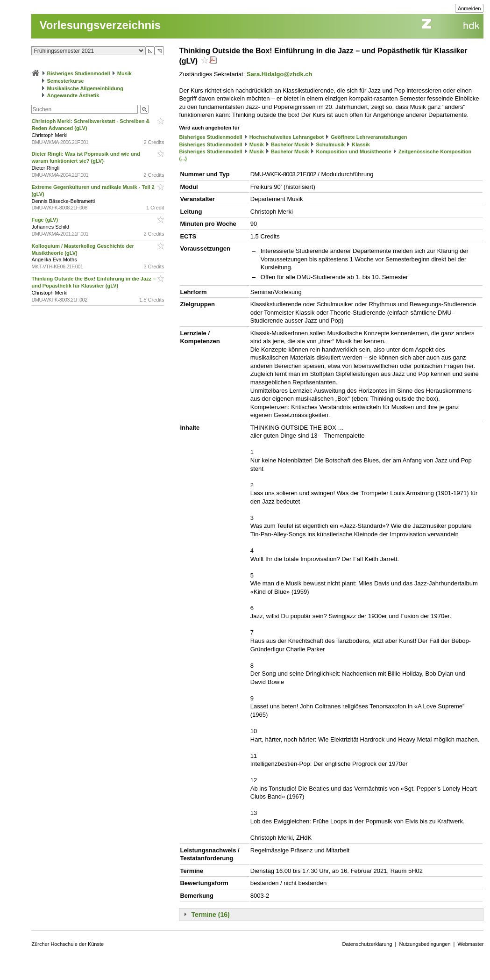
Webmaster (470, 944)
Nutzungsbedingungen (425, 944)
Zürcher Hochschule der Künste (67, 944)
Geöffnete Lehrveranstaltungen (369, 137)
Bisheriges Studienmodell (79, 73)
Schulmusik (330, 144)
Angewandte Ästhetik (73, 95)
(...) (183, 159)
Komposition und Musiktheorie (353, 151)
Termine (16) (210, 915)
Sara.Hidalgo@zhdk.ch (280, 74)
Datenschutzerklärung (367, 944)
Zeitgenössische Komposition (435, 151)
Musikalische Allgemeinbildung (85, 88)
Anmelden (469, 8)
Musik (124, 73)
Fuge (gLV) (45, 220)
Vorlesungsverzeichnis (100, 25)
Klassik (361, 144)
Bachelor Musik (290, 144)
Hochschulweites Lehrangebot (287, 137)
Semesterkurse (66, 81)
